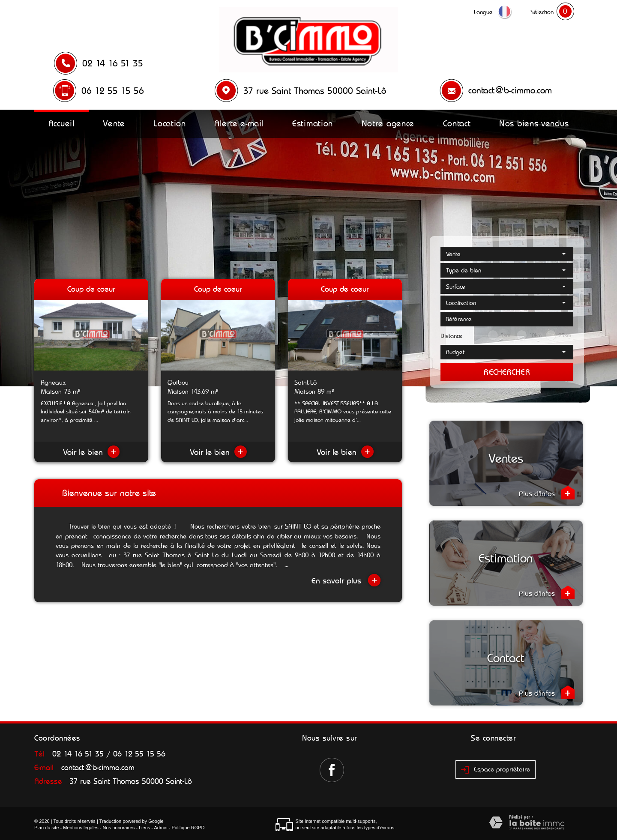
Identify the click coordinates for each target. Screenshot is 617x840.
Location (170, 123)
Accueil (61, 123)
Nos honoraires (119, 828)
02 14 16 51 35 (113, 63)
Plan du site (46, 828)
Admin (160, 828)
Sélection (542, 12)
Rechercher (507, 372)
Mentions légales (81, 828)
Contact (457, 123)
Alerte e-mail (239, 123)
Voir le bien (91, 452)
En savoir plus (346, 580)
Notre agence (388, 123)
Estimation (313, 123)
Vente (114, 123)
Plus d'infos (547, 493)
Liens (144, 828)
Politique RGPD (188, 828)
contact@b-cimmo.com (510, 90)
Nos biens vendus (534, 123)
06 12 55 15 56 (113, 91)
